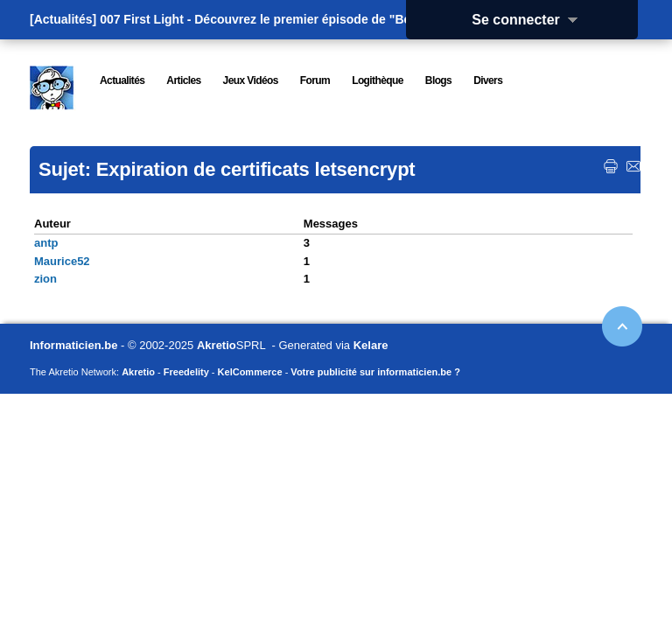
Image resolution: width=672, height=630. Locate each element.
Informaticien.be (73, 345)
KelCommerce (250, 372)
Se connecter (530, 20)
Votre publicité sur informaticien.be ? (375, 372)
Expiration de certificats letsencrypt (256, 169)
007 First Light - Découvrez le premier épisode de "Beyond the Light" (300, 19)
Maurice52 (62, 261)
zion (45, 279)
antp (46, 243)
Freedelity (186, 372)
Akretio (217, 345)
